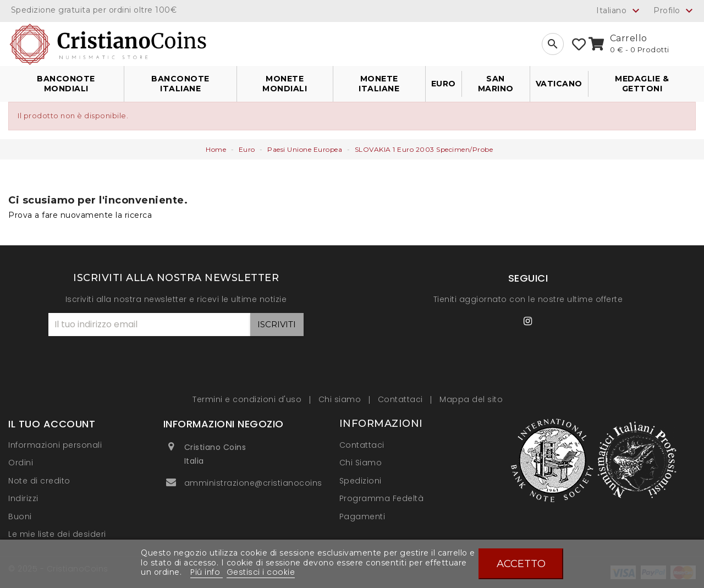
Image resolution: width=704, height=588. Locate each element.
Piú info (207, 572)
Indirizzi (23, 498)
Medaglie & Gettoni (642, 84)
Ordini (21, 463)
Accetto (521, 564)
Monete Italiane (379, 84)
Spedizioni (361, 481)
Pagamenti (362, 516)
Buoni (20, 516)
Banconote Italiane (180, 84)
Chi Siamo (361, 463)
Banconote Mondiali (66, 84)
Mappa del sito (471, 399)
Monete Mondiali (285, 84)
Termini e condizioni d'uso (248, 399)
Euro (444, 84)
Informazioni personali (55, 445)
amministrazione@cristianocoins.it (257, 483)
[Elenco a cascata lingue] (619, 10)
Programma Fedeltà (382, 498)
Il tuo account (52, 424)
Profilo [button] (675, 11)
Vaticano (559, 84)
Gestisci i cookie (261, 572)
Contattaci (402, 399)
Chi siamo (341, 399)
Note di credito (39, 481)
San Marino (496, 84)
